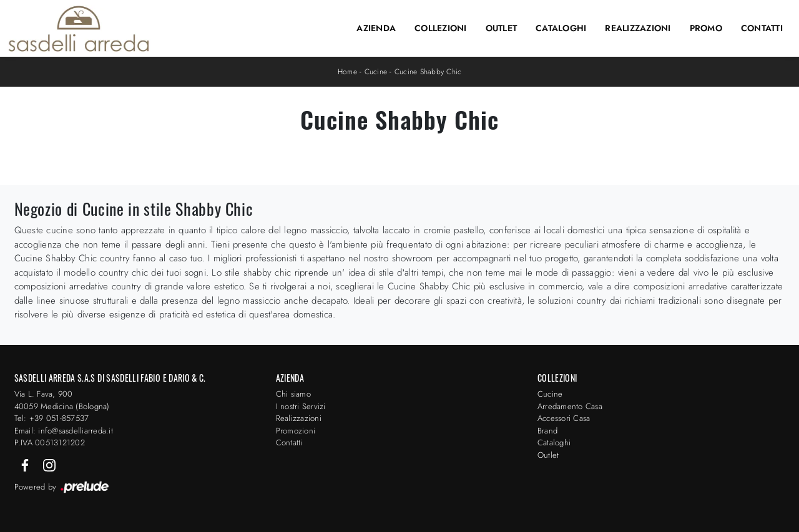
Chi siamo (293, 394)
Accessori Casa (564, 418)
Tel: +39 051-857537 (52, 418)
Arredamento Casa (570, 406)
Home (347, 72)
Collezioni (441, 28)
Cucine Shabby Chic (428, 72)
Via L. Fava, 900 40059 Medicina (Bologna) (62, 400)
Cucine (376, 72)
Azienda (376, 28)
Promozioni (296, 431)
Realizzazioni (638, 28)
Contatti (762, 28)
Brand (547, 431)
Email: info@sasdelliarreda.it (64, 431)
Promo (706, 28)
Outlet (502, 28)
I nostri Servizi (301, 406)
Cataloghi (561, 28)
